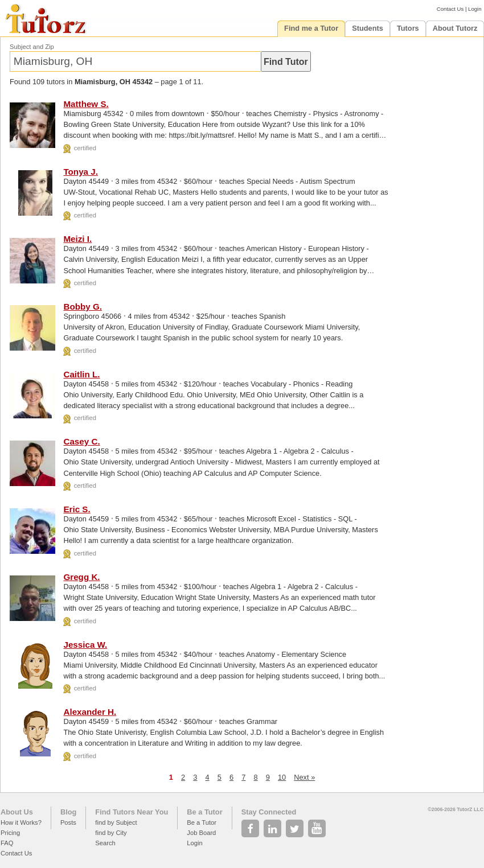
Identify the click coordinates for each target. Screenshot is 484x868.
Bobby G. (83, 307)
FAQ (7, 843)
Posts (68, 822)
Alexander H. (90, 712)
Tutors (408, 28)
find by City (111, 833)
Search (105, 843)
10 (282, 777)
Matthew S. (86, 104)
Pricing (10, 833)
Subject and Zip (32, 47)
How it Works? (21, 822)
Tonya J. (80, 172)
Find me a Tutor (311, 28)
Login (475, 9)
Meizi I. (77, 239)
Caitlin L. (81, 374)
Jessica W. (85, 645)
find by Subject (116, 822)
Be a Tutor (204, 812)
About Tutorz (455, 28)
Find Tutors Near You (132, 812)
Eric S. (77, 509)
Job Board (201, 833)
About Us (17, 812)
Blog (68, 812)
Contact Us (450, 9)
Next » (304, 777)
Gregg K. (81, 577)
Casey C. (81, 441)
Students (368, 28)
